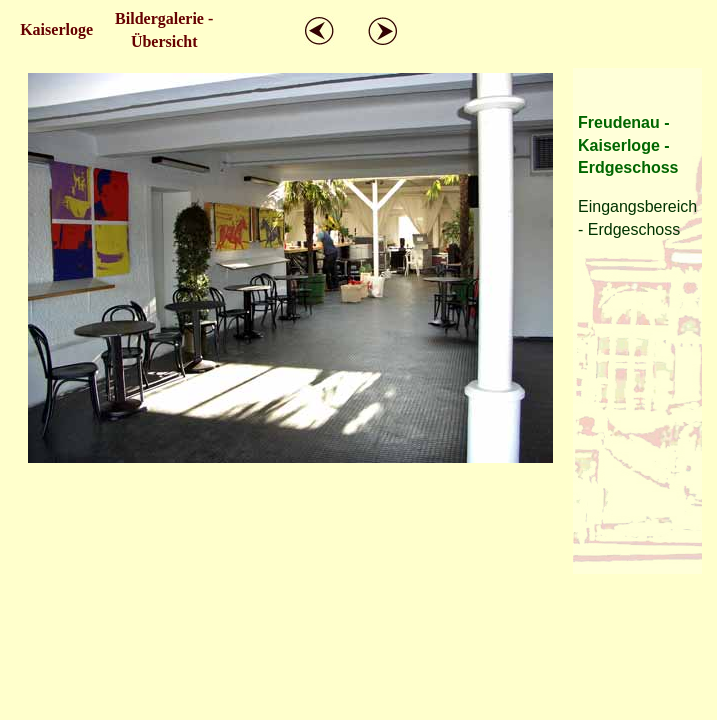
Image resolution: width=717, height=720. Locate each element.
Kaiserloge (56, 29)
